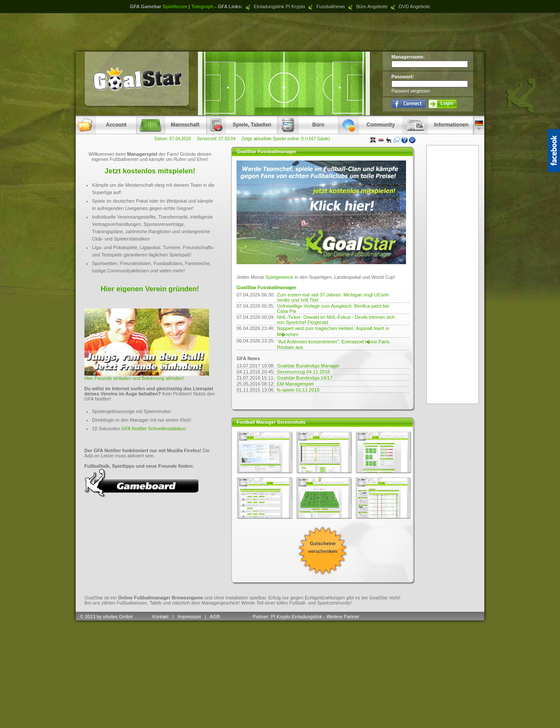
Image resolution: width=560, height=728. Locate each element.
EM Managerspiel (295, 384)
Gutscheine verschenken (323, 547)
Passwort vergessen (411, 91)
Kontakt (160, 617)
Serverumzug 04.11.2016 (304, 372)
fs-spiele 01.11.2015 (298, 390)
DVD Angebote (409, 6)
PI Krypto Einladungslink (297, 617)
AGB (215, 617)
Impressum (189, 617)
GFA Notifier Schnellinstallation (154, 429)
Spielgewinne (279, 277)
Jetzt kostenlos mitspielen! (150, 171)
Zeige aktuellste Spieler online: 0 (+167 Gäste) (286, 139)
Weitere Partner (343, 617)
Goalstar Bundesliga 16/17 (305, 378)
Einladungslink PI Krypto (274, 6)
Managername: (408, 57)
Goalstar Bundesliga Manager (308, 366)
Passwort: (403, 77)
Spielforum (175, 6)
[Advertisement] (280, 32)
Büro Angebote (367, 6)
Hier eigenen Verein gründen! (150, 289)
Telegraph (203, 6)
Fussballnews (326, 6)
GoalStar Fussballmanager (266, 287)
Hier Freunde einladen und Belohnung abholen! (134, 378)
